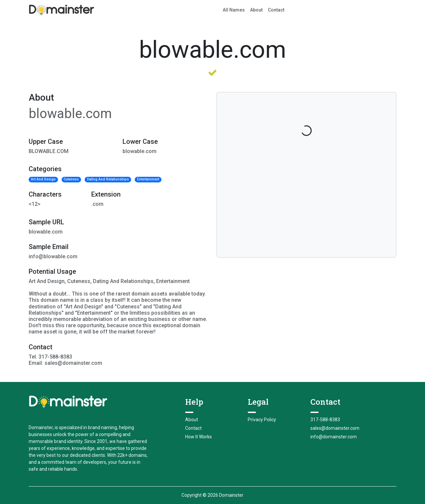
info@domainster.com (334, 437)
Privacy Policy (262, 420)
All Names (234, 10)
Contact (276, 10)
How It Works (198, 437)
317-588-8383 (325, 420)
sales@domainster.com (335, 428)
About (256, 10)
